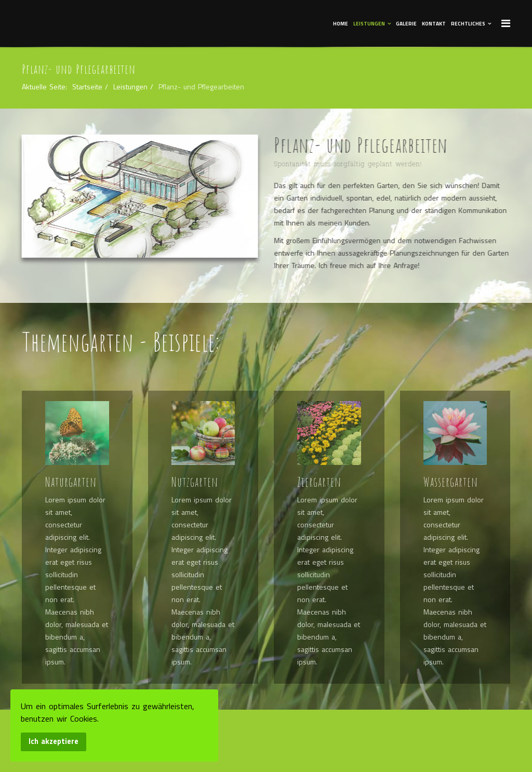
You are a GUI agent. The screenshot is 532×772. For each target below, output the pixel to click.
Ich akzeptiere (54, 741)
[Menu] (506, 23)
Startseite (87, 86)
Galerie (406, 24)
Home (341, 24)
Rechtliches (468, 24)
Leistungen (369, 24)
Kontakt (434, 24)
